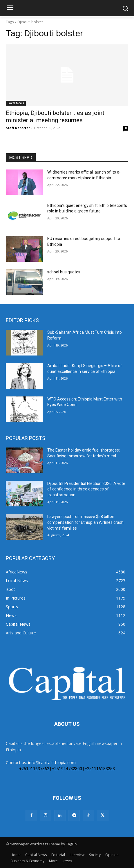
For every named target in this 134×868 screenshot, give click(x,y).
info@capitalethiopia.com (52, 763)
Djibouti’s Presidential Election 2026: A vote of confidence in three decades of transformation (86, 489)
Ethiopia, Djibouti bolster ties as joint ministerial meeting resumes (55, 117)
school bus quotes (64, 272)
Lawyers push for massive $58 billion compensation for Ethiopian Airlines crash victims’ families (85, 522)
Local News (16, 103)
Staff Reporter (18, 128)
